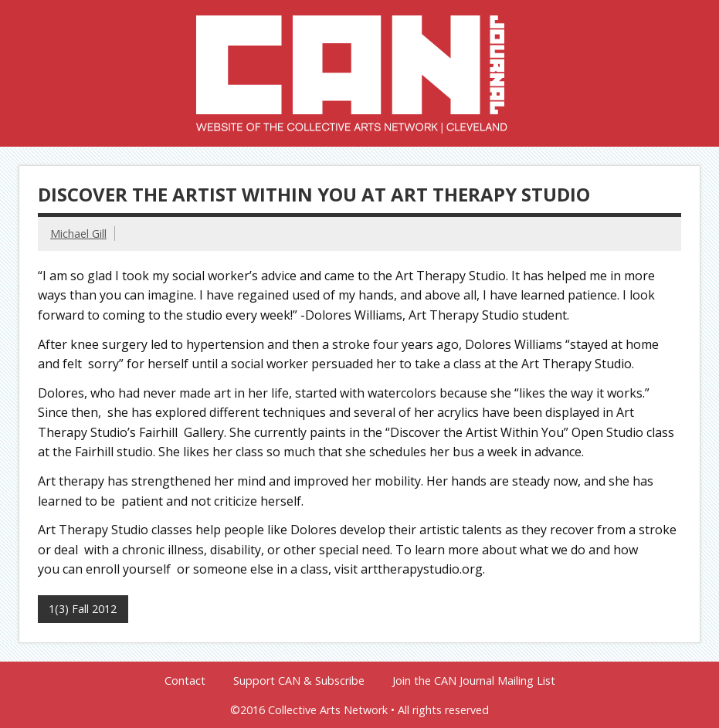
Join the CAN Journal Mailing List (474, 681)
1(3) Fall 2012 (83, 609)
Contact (185, 681)
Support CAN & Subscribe (299, 681)
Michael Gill (78, 234)
